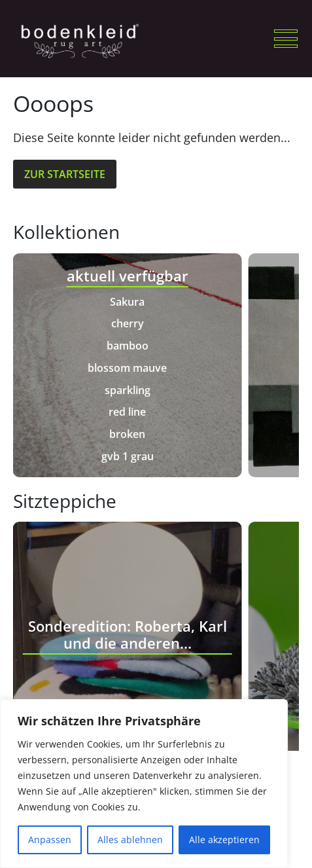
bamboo (128, 346)
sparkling (128, 390)
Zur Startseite (65, 174)
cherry (128, 323)
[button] (286, 39)
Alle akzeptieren (224, 840)
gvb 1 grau (128, 456)
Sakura (127, 302)
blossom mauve (127, 368)
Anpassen (50, 840)
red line (127, 412)
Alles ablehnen (130, 840)
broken (127, 434)
